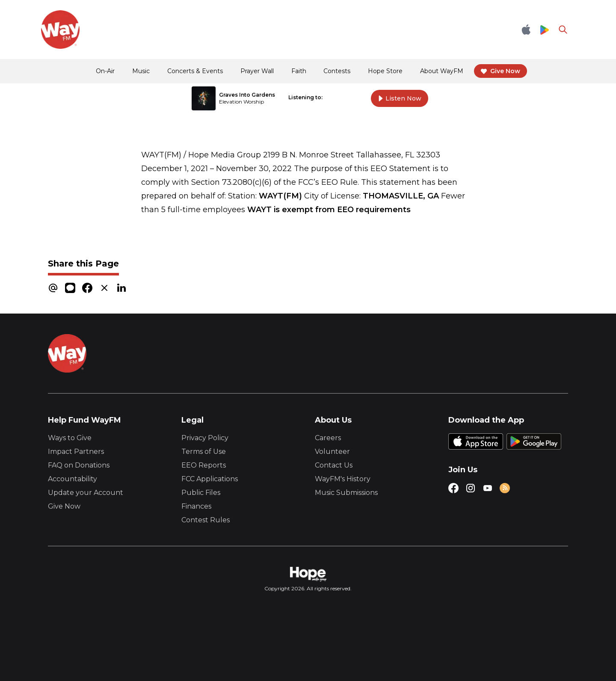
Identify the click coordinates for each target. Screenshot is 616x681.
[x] (104, 288)
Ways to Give (70, 438)
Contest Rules (206, 520)
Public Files (201, 493)
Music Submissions (346, 493)
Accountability (73, 479)
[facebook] (87, 288)
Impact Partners (76, 452)
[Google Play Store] (545, 30)
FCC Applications (210, 479)
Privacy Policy (205, 438)
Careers (328, 438)
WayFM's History (343, 479)
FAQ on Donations (79, 465)
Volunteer (332, 452)
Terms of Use (204, 452)
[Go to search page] (563, 30)
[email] (53, 288)
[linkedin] (121, 288)
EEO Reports (204, 465)
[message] (70, 288)
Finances (196, 506)
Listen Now (400, 98)
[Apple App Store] (526, 30)
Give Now (64, 506)
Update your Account (86, 493)
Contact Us (334, 465)
